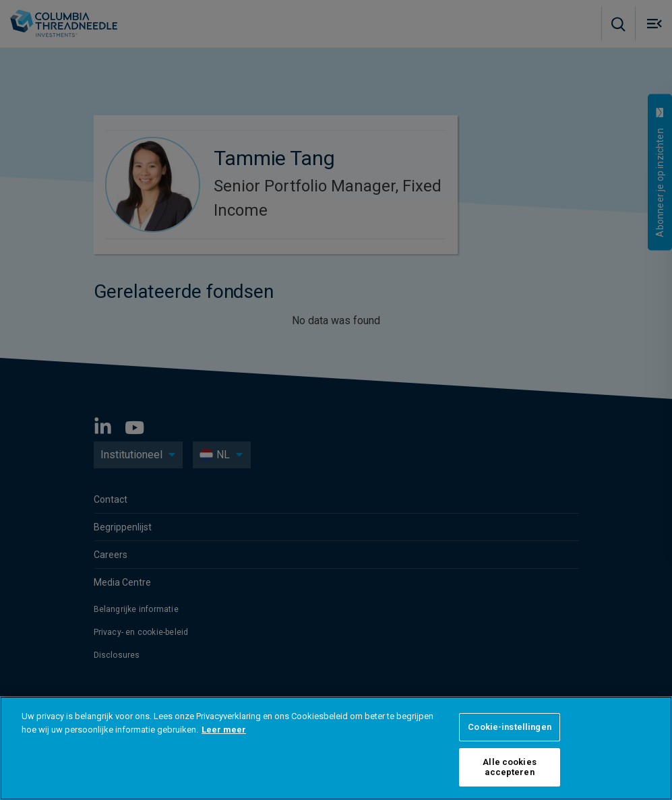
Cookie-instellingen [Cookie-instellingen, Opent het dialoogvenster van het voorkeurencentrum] (509, 727)
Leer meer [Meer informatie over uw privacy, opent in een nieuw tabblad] (224, 730)
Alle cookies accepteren (510, 767)
